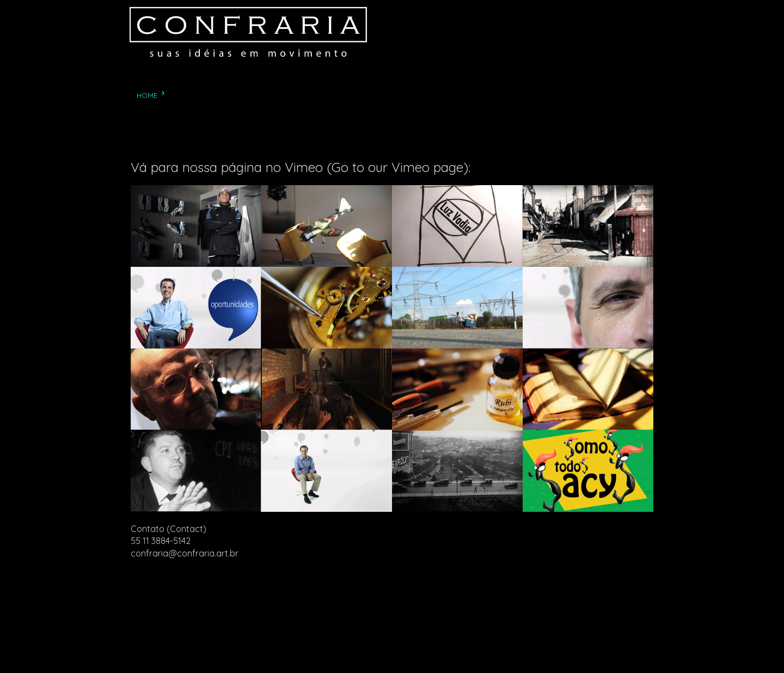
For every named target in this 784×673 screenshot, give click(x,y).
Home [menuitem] (147, 95)
